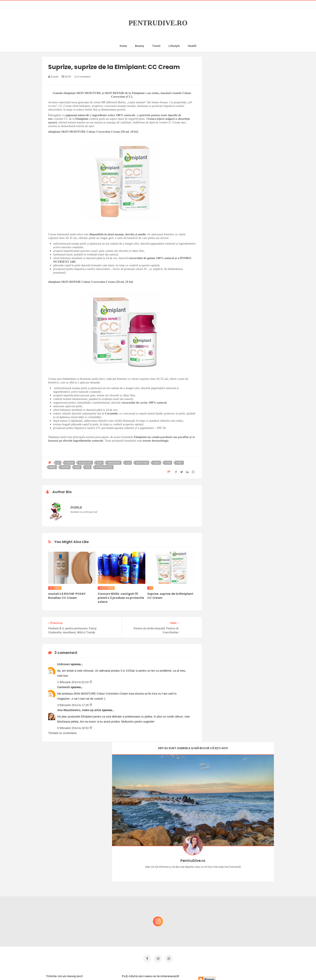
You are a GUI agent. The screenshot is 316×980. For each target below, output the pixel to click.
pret (179, 463)
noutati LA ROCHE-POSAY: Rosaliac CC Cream (67, 596)
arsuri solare (106, 588)
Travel (156, 46)
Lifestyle (174, 46)
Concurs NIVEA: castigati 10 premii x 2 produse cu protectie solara (121, 598)
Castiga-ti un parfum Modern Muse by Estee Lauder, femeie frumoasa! (241, 858)
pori (168, 463)
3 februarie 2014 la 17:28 (73, 705)
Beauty (140, 46)
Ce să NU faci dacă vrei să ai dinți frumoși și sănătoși (240, 916)
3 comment (82, 77)
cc (58, 463)
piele (156, 463)
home (123, 46)
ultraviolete (104, 467)
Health (192, 46)
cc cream (55, 588)
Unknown (64, 664)
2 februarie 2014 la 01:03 (73, 682)
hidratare (114, 463)
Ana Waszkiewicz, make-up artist (80, 710)
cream (70, 463)
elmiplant (85, 463)
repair (65, 467)
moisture (142, 463)
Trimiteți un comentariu (62, 733)
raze (52, 467)
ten (88, 467)
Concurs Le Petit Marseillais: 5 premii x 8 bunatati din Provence (243, 877)
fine (99, 463)
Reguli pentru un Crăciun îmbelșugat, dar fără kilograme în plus (242, 897)
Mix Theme (191, 969)
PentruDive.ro (158, 23)
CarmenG (64, 687)
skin (77, 467)
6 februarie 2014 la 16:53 (73, 728)
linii (128, 463)
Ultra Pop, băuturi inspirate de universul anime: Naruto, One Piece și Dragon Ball (242, 937)
